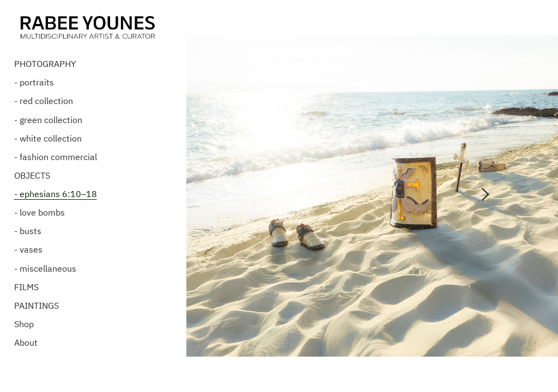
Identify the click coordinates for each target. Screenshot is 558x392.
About (26, 342)
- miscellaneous (45, 268)
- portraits (34, 83)
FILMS (26, 287)
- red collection (44, 101)
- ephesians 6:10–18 (56, 194)
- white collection (48, 138)
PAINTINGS (37, 305)
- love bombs (40, 213)
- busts (28, 231)
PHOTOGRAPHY (45, 64)
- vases (28, 250)
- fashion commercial (56, 157)
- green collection (48, 120)
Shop (24, 324)
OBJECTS (32, 175)
